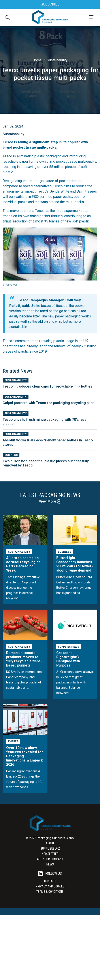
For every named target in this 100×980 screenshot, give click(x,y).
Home (37, 60)
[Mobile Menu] (91, 17)
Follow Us (50, 874)
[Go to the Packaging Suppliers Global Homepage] (50, 17)
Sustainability (57, 60)
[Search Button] (8, 17)
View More (50, 501)
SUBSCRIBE (50, 4)
